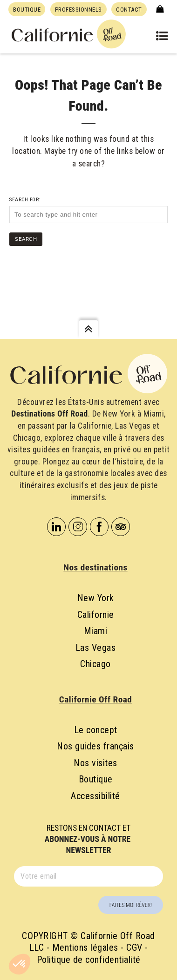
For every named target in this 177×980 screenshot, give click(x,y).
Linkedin (56, 527)
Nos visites (95, 763)
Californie (96, 615)
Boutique (96, 779)
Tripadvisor (121, 527)
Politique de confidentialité (89, 960)
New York (96, 598)
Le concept (96, 730)
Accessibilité (95, 796)
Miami (96, 631)
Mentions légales (85, 947)
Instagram (78, 527)
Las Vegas (96, 648)
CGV (134, 947)
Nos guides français (95, 746)
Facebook (99, 527)
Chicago (95, 664)
